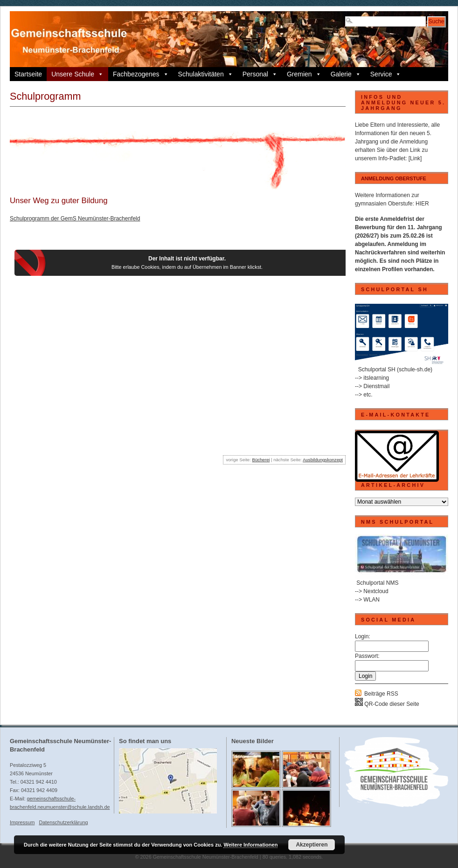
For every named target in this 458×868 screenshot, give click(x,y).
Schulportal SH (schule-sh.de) (395, 369)
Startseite (28, 74)
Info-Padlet (392, 158)
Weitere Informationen (250, 845)
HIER (422, 204)
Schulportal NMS (377, 583)
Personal (260, 74)
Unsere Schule (77, 74)
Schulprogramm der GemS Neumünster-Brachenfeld (75, 219)
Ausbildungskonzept (323, 460)
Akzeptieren (312, 845)
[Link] (415, 158)
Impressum (22, 822)
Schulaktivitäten (206, 74)
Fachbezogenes (141, 74)
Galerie (346, 74)
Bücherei (261, 460)
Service (386, 74)
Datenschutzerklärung (63, 822)
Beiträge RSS (381, 694)
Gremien (304, 74)
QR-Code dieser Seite (387, 704)
